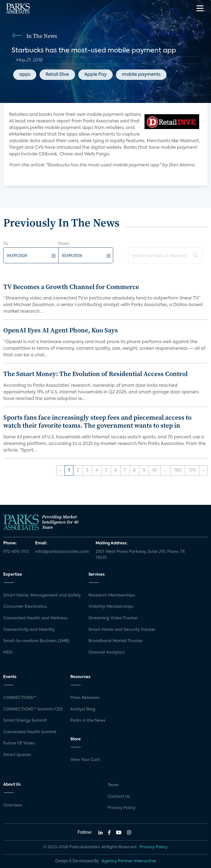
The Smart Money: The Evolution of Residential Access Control (95, 374)
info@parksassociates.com (62, 552)
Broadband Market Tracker (116, 641)
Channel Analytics (107, 653)
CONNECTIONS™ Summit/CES (33, 709)
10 (155, 471)
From (64, 244)
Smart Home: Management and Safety (42, 595)
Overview (13, 805)
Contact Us (119, 797)
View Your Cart (85, 760)
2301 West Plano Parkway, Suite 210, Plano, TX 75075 (140, 555)
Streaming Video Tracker (113, 618)
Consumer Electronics (25, 607)
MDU (8, 653)
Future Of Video (19, 743)
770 (192, 471)
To (6, 244)
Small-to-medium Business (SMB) (36, 641)
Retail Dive (57, 75)
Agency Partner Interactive (129, 861)
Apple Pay (95, 75)
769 (178, 471)
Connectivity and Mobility (29, 630)
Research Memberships (112, 595)
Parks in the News (88, 721)
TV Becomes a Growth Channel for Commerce (71, 287)
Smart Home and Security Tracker (122, 630)
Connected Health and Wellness (35, 618)
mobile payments (141, 75)
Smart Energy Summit (25, 721)
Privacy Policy (122, 808)
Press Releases (85, 698)
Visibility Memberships (111, 607)
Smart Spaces (17, 755)
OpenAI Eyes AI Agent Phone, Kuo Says (61, 330)
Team (113, 785)
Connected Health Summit (30, 732)
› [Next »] (203, 471)
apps (25, 75)
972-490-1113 (16, 552)
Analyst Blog (83, 709)
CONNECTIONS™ (20, 698)
